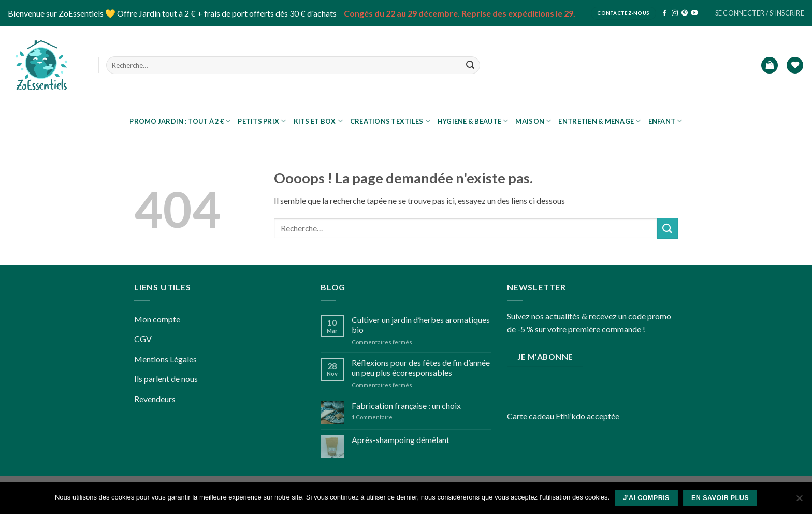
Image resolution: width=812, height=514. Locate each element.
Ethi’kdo (570, 416)
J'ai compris (646, 498)
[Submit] (470, 65)
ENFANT (665, 121)
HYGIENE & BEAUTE (473, 121)
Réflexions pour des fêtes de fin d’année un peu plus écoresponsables (421, 368)
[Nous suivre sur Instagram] (675, 13)
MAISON (533, 121)
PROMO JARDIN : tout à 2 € (180, 121)
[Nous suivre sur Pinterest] (685, 13)
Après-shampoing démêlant (401, 440)
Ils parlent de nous (166, 379)
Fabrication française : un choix (406, 406)
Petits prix (262, 121)
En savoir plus (720, 498)
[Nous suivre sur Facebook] (664, 13)
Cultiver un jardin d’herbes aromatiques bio (421, 325)
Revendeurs (155, 399)
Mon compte (157, 319)
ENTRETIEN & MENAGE (599, 121)
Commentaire (372, 417)
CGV (143, 339)
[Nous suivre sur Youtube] (694, 13)
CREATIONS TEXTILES (390, 121)
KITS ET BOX (318, 121)
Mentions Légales (165, 359)
